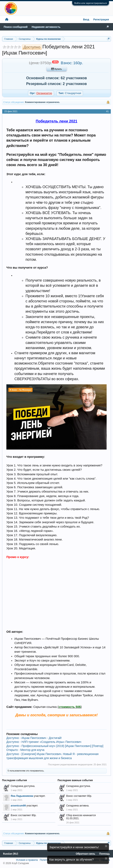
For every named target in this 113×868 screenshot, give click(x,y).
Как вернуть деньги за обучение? (72, 860)
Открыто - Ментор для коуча (25, 750)
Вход (86, 19)
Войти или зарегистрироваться (91, 3)
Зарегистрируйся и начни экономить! (74, 847)
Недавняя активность (46, 27)
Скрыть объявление (106, 846)
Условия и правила (27, 860)
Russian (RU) (11, 854)
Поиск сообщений (16, 27)
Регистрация (101, 19)
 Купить (56, 69)
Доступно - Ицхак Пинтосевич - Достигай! (34, 738)
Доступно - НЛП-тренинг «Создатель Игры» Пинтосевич (44, 742)
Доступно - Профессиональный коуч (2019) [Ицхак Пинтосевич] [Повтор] (55, 746)
